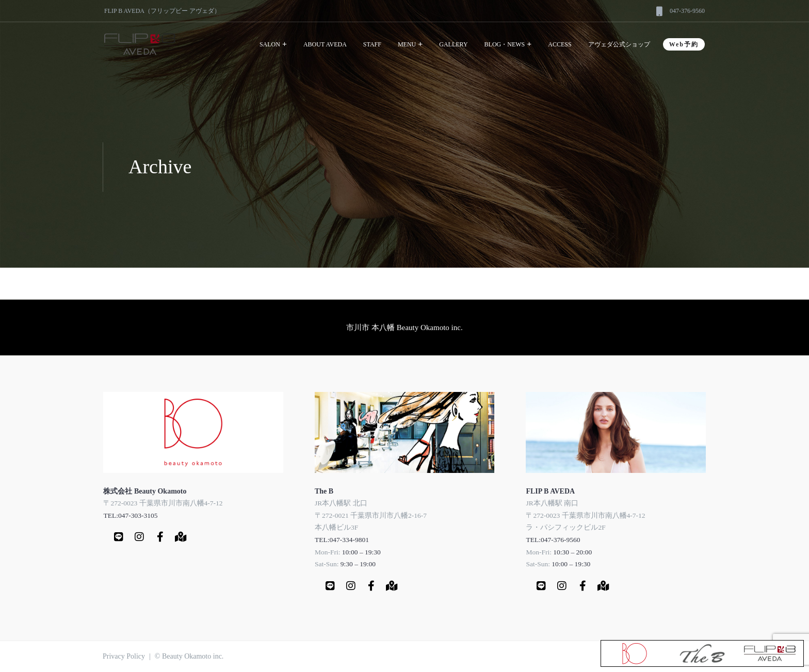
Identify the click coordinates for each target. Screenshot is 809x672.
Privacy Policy (124, 656)
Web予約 (684, 44)
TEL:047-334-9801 (342, 540)
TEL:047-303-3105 (130, 515)
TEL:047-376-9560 (553, 540)
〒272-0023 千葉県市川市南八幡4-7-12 (163, 503)
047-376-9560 (687, 11)
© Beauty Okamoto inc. (189, 656)
